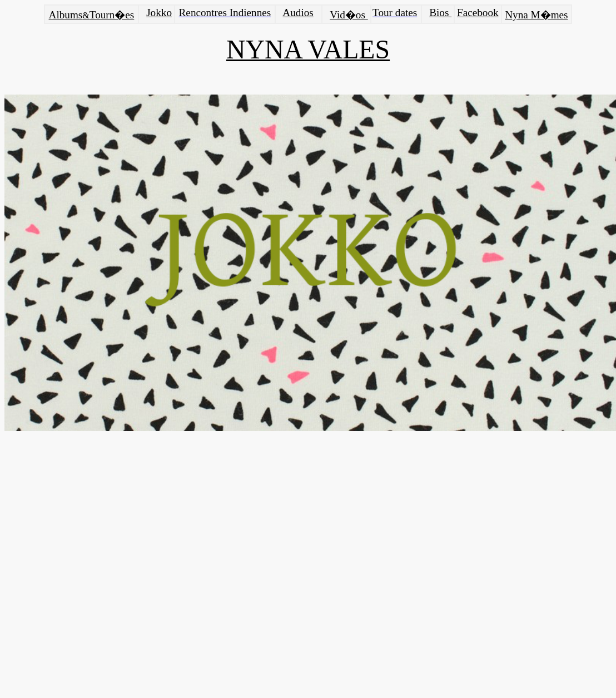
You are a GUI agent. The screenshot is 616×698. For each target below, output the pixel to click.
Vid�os (347, 15)
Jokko (159, 13)
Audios (298, 13)
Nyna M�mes (536, 15)
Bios (440, 13)
